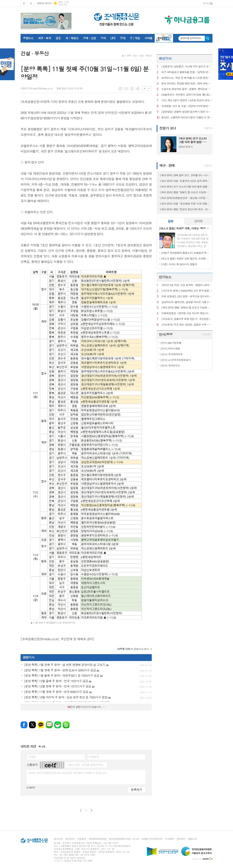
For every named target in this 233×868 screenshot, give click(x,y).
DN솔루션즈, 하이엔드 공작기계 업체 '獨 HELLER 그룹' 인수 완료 (187, 95)
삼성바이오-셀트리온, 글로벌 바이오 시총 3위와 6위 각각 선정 (187, 302)
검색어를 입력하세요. (191, 38)
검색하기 (208, 38)
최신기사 (165, 58)
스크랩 (138, 89)
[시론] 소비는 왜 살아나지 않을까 (179, 264)
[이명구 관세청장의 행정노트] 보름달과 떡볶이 (185, 253)
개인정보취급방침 (97, 839)
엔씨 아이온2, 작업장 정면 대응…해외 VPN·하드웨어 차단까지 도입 (187, 84)
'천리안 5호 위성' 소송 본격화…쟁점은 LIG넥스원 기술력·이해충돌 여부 (187, 285)
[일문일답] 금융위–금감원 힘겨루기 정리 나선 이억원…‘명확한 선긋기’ (187, 112)
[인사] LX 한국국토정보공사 (175, 360)
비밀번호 (94, 757)
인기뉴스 (165, 277)
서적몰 (148, 38)
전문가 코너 (168, 128)
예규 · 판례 (167, 165)
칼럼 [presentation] (171, 221)
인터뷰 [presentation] (198, 221)
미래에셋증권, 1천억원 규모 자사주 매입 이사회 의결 (187, 313)
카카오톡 (41, 725)
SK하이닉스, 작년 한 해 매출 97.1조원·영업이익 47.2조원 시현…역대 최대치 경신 (187, 78)
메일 (126, 89)
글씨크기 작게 (149, 89)
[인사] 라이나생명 (170, 348)
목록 (120, 89)
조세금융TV (164, 38)
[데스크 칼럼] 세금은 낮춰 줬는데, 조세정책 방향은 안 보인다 (185, 258)
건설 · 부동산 (146, 56)
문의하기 (181, 839)
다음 (92, 810)
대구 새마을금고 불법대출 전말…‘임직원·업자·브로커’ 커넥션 (187, 72)
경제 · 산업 (132, 56)
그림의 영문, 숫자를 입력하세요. (85, 765)
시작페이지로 (24, 3)
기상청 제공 (63, 5)
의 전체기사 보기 (133, 649)
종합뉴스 (28, 38)
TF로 (123, 38)
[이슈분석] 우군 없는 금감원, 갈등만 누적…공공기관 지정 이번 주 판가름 (187, 325)
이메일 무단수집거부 (152, 839)
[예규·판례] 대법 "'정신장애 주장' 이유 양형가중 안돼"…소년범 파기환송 (185, 204)
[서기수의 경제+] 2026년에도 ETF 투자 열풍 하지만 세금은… (187, 291)
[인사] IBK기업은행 (171, 343)
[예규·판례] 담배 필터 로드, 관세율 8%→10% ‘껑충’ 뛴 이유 (185, 175)
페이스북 (24, 725)
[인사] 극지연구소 (170, 365)
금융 (58, 38)
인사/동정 (166, 334)
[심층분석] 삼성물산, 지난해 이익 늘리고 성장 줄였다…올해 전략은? (187, 67)
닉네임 (32, 757)
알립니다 (193, 839)
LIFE (113, 38)
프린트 (132, 89)
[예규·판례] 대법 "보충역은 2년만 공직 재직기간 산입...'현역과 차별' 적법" (185, 181)
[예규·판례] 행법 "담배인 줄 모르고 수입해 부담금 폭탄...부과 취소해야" (185, 192)
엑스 (32, 725)
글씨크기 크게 (145, 89)
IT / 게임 (135, 38)
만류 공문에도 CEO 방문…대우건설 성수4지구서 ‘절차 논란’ (187, 296)
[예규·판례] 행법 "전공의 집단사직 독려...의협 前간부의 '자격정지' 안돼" (185, 209)
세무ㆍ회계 (44, 38)
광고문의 (70, 839)
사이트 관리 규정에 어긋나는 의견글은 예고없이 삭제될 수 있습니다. (68, 773)
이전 (81, 810)
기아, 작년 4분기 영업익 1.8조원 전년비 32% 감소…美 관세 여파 (187, 100)
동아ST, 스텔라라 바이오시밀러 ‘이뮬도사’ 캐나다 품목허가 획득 (187, 118)
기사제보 (169, 839)
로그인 (206, 3)
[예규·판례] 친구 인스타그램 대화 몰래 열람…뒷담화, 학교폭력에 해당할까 (185, 187)
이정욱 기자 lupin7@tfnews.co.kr (37, 88)
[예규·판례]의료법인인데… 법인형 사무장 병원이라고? (185, 198)
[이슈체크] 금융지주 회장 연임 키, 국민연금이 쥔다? (187, 319)
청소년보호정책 (124, 839)
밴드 (66, 725)
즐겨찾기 (31, 3)
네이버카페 (58, 725)
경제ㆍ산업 (89, 38)
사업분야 (81, 839)
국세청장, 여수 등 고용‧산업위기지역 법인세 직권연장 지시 (187, 106)
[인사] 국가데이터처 (171, 354)
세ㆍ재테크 (72, 38)
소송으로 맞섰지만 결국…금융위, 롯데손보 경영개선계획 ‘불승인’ (187, 89)
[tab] (171, 221)
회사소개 (58, 839)
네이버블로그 (49, 725)
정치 (103, 38)
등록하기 (136, 789)
